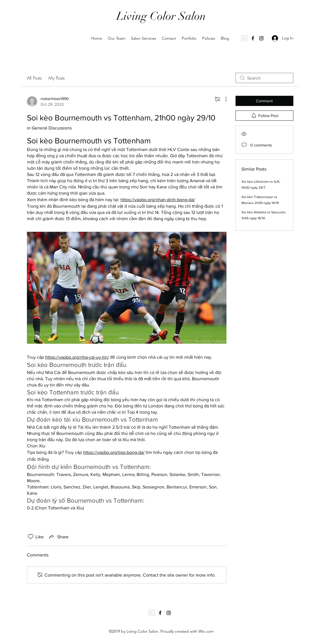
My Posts (57, 78)
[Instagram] (261, 38)
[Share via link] (58, 537)
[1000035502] (244, 38)
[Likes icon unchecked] (31, 537)
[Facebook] (253, 38)
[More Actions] (223, 99)
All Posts (34, 78)
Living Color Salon (161, 16)
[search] (264, 78)
